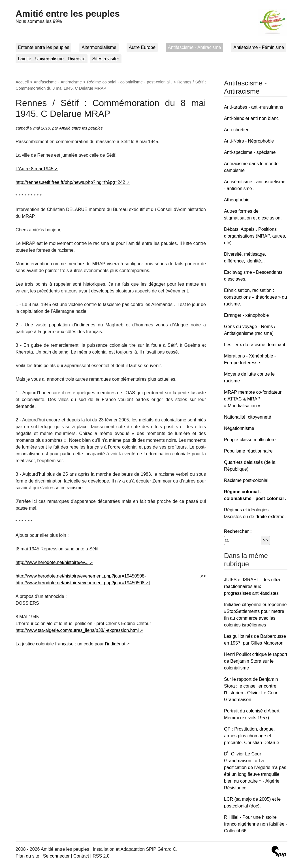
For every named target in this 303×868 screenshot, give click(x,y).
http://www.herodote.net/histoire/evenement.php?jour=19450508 (80, 583)
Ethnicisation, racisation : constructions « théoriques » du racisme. (255, 297)
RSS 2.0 (101, 856)
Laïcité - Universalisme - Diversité (52, 59)
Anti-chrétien (237, 130)
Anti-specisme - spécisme (250, 152)
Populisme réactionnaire (248, 451)
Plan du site (27, 856)
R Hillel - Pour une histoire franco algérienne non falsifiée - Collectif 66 (256, 824)
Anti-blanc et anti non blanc (251, 118)
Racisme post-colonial (246, 480)
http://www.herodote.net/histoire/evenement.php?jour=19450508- (81, 576)
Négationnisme (239, 428)
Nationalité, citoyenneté (247, 417)
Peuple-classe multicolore (250, 440)
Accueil (22, 82)
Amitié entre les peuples (68, 14)
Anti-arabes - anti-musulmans (254, 107)
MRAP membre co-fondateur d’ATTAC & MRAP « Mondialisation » (253, 399)
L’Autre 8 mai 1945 (34, 169)
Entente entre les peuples (43, 47)
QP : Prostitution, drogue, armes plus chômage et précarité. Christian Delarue (252, 736)
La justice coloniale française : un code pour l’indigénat (71, 644)
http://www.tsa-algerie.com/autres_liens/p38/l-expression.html (77, 630)
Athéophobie (237, 200)
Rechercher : (238, 531)
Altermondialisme (99, 47)
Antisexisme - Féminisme (259, 47)
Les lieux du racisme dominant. (255, 345)
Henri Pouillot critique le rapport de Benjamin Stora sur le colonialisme (256, 661)
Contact (81, 856)
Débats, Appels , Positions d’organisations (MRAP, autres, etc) (255, 236)
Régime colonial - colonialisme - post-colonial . (130, 82)
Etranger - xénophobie (246, 315)
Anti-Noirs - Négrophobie (249, 141)
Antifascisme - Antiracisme (195, 47)
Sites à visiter (106, 59)
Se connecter (56, 856)
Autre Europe (142, 47)
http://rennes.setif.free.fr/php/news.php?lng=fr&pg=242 (70, 182)
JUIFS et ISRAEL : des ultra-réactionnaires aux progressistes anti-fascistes (253, 586)
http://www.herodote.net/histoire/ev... (52, 562)
